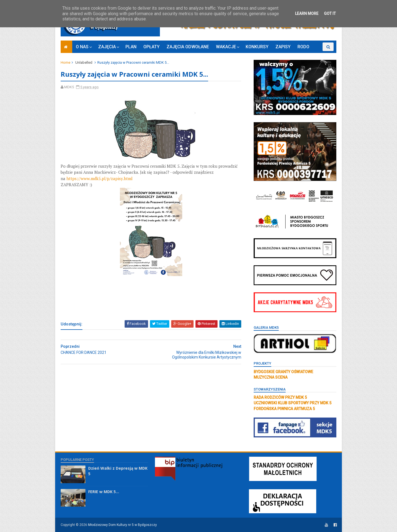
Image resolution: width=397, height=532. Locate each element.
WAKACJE (226, 47)
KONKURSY (257, 47)
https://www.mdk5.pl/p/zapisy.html (100, 178)
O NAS (82, 47)
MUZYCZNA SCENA (271, 377)
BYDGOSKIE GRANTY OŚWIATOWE (283, 372)
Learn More (307, 14)
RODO (303, 47)
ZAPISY (283, 47)
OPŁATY (151, 47)
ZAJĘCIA (107, 47)
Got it (330, 14)
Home (65, 62)
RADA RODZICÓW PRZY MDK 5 (280, 397)
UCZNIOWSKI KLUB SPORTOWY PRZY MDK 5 (293, 403)
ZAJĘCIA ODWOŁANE (188, 47)
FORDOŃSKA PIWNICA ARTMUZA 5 (284, 409)
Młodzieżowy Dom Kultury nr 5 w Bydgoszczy (122, 525)
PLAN (131, 47)
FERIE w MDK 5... (104, 492)
